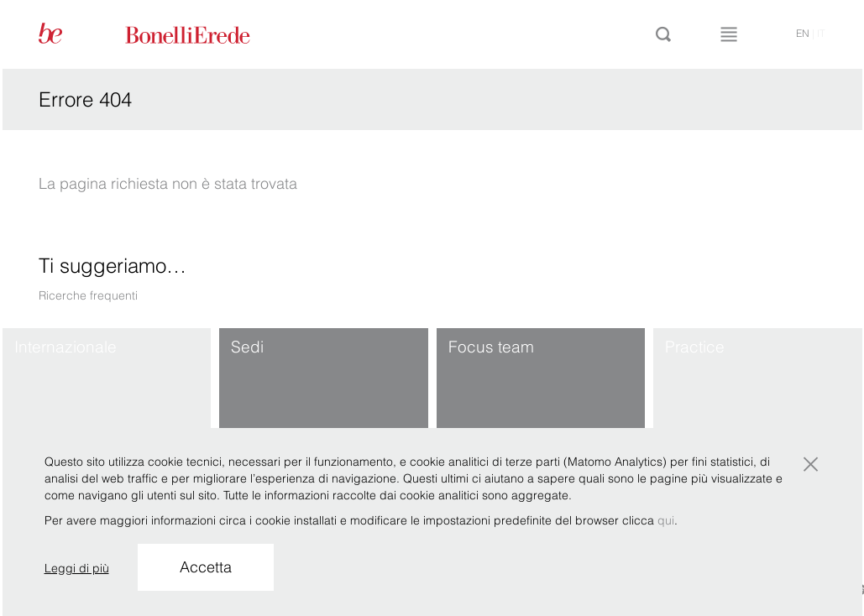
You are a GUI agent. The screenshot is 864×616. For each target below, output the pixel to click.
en (803, 33)
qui (666, 520)
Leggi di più (77, 568)
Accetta (206, 567)
